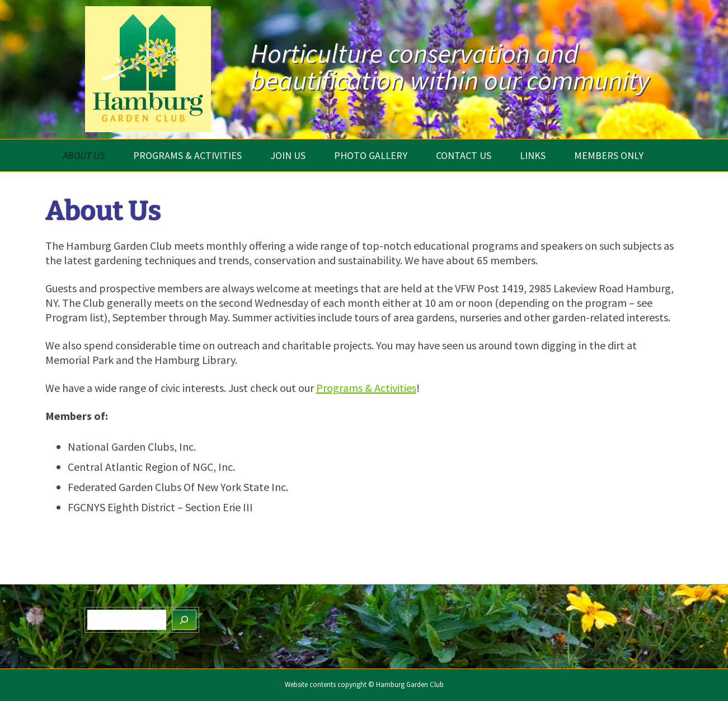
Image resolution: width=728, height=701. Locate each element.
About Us (84, 155)
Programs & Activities (187, 155)
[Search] (184, 620)
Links (533, 155)
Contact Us (464, 155)
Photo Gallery (371, 155)
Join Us (288, 155)
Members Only (609, 155)
